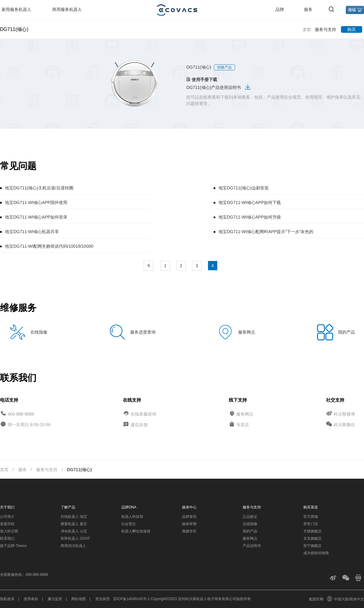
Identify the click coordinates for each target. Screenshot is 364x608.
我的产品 (250, 531)
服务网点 (245, 414)
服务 (308, 9)
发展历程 (7, 524)
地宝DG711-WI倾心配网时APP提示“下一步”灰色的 (266, 232)
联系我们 (7, 538)
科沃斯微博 (344, 414)
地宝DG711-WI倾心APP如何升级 (250, 217)
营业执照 (103, 599)
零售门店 (311, 524)
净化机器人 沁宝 (74, 531)
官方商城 (311, 517)
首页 (4, 470)
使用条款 (31, 599)
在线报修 (250, 524)
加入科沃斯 (9, 531)
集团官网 (316, 599)
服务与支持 (325, 29)
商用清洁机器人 (73, 546)
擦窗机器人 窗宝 (74, 524)
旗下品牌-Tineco (13, 546)
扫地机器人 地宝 (74, 517)
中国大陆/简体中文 (346, 599)
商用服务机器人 (67, 9)
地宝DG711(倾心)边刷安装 (244, 188)
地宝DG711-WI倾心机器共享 (32, 232)
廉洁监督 (55, 599)
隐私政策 (7, 599)
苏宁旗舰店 (312, 546)
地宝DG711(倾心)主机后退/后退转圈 (39, 188)
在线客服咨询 (143, 414)
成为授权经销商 (316, 553)
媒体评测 (189, 524)
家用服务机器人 (16, 9)
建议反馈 (139, 425)
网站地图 (79, 599)
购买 (352, 29)
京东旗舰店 (312, 538)
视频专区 (189, 531)
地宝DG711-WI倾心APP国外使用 (36, 202)
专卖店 (243, 425)
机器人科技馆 (132, 517)
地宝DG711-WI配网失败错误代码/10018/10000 (49, 246)
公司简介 (7, 517)
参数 (307, 29)
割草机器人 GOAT (75, 538)
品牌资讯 (189, 517)
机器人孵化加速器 (136, 531)
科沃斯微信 (344, 425)
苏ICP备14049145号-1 (131, 599)
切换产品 (224, 67)
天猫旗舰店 (312, 531)
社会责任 (129, 524)
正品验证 (250, 517)
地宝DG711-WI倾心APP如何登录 (36, 217)
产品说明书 (252, 546)
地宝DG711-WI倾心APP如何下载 (250, 202)
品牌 (280, 9)
